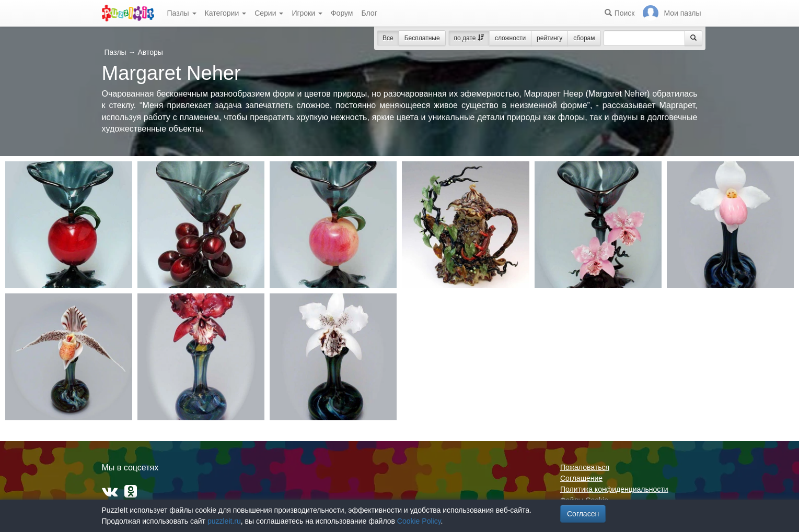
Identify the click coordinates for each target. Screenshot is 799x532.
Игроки (307, 13)
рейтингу (549, 38)
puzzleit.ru (224, 521)
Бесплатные (422, 38)
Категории (226, 13)
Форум (342, 13)
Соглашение (581, 478)
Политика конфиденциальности (614, 489)
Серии (269, 13)
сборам (584, 38)
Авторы (150, 52)
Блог (369, 13)
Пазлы (182, 13)
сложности (510, 38)
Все (388, 38)
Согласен (583, 514)
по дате (469, 38)
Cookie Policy (419, 521)
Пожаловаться (585, 467)
